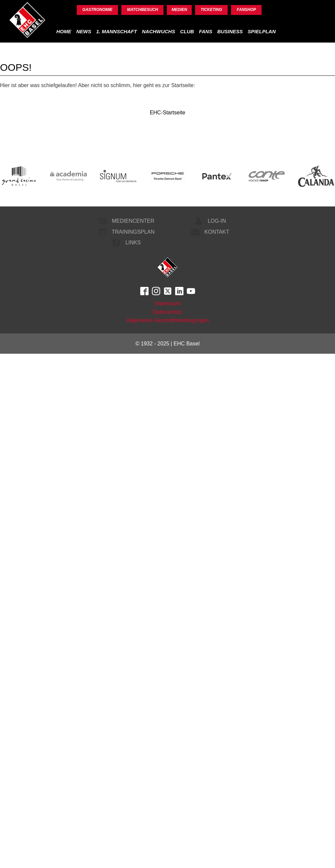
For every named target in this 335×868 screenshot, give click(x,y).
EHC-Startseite (168, 113)
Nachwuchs (159, 31)
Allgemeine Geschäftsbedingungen (167, 320)
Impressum (167, 303)
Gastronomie (98, 10)
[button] (125, 221)
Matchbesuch (142, 10)
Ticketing (212, 10)
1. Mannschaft (116, 31)
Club (187, 31)
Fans (206, 31)
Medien (179, 10)
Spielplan (262, 31)
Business (230, 31)
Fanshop (246, 10)
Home (64, 31)
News (84, 31)
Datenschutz (168, 312)
